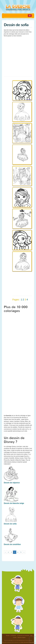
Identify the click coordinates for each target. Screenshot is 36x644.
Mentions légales (22, 637)
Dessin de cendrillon (12, 544)
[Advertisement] (18, 56)
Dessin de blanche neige (14, 503)
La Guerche (13, 635)
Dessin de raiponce (12, 483)
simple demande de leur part (27, 642)
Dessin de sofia (10, 524)
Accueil (8, 635)
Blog (31, 635)
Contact (15, 637)
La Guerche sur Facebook (23, 635)
